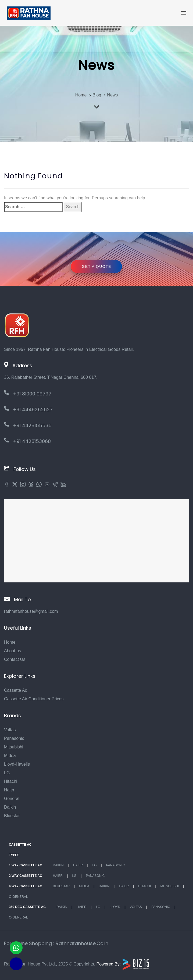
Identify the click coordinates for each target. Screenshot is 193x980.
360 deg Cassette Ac (27, 907)
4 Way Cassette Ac (26, 886)
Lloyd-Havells (17, 764)
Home (10, 642)
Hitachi (11, 781)
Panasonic (14, 738)
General (12, 799)
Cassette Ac (15, 690)
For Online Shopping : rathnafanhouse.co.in (56, 943)
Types (14, 855)
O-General (18, 897)
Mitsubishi (14, 747)
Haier (9, 790)
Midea (10, 756)
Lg (95, 865)
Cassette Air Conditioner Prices (34, 699)
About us (12, 651)
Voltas (10, 730)
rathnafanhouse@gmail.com (31, 611)
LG (7, 773)
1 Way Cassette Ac (26, 865)
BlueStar (61, 886)
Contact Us (15, 659)
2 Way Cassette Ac (26, 876)
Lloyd (115, 907)
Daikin (10, 807)
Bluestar (12, 816)
